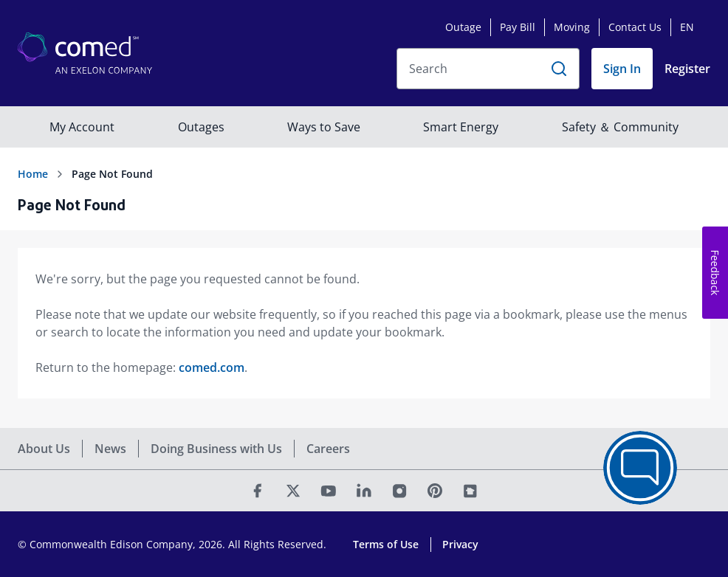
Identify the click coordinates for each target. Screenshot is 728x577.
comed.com (212, 367)
